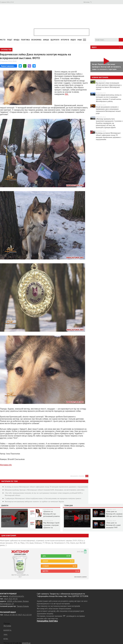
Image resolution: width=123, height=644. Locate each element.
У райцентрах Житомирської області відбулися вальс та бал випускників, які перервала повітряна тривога (43, 498)
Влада (17, 40)
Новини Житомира (100, 77)
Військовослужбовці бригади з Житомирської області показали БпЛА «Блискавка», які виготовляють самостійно (45, 490)
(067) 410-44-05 (11, 599)
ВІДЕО (73, 40)
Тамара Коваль (23, 606)
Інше (80, 40)
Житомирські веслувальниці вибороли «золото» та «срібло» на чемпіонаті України (34, 501)
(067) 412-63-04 (25, 615)
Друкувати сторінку (77, 476)
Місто (3, 40)
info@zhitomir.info (16, 596)
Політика (25, 40)
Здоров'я (55, 40)
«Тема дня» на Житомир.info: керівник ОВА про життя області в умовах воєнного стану (114, 516)
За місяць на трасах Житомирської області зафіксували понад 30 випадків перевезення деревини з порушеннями (46, 487)
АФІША (46, 40)
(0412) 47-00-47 (11, 615)
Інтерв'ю (65, 40)
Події (10, 40)
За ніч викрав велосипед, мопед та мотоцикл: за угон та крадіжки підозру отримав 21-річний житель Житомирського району (109, 98)
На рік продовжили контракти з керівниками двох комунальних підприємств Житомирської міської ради (108, 110)
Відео (94, 47)
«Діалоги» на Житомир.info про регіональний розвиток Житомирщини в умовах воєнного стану (52, 516)
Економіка (36, 40)
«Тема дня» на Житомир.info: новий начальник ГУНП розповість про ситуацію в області (113, 528)
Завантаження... (8, 66)
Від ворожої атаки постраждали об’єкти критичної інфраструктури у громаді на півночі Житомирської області (109, 86)
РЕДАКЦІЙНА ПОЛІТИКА (47, 621)
